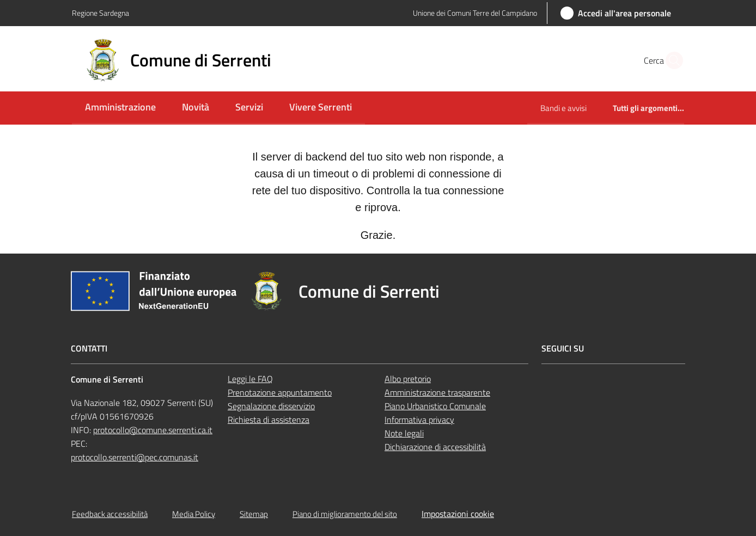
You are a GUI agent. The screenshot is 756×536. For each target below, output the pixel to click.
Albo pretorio (408, 379)
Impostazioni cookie (458, 514)
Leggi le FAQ (250, 379)
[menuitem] (120, 108)
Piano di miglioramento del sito (345, 514)
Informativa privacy (419, 420)
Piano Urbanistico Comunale (435, 406)
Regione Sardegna (100, 13)
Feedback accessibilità (110, 514)
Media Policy (194, 514)
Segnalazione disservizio (271, 406)
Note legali (404, 433)
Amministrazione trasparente (437, 392)
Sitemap (254, 514)
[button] (671, 60)
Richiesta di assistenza (269, 420)
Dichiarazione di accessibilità (435, 447)
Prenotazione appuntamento (280, 392)
